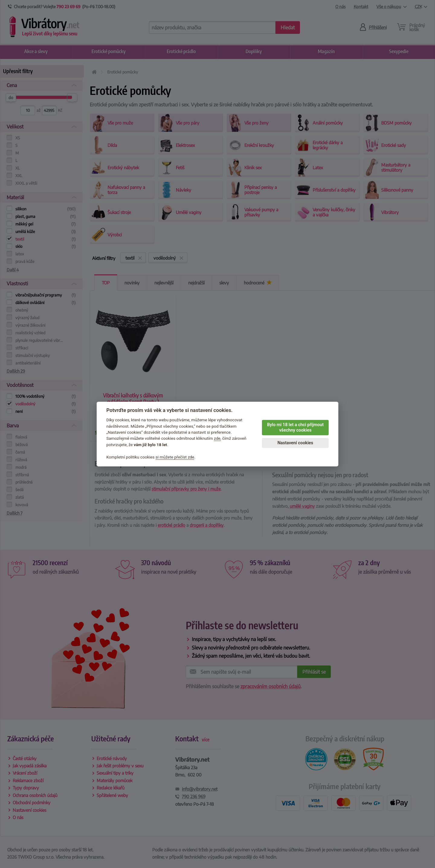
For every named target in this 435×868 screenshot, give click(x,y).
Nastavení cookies (295, 443)
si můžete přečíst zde (175, 457)
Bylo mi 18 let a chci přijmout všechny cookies (295, 428)
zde (217, 439)
